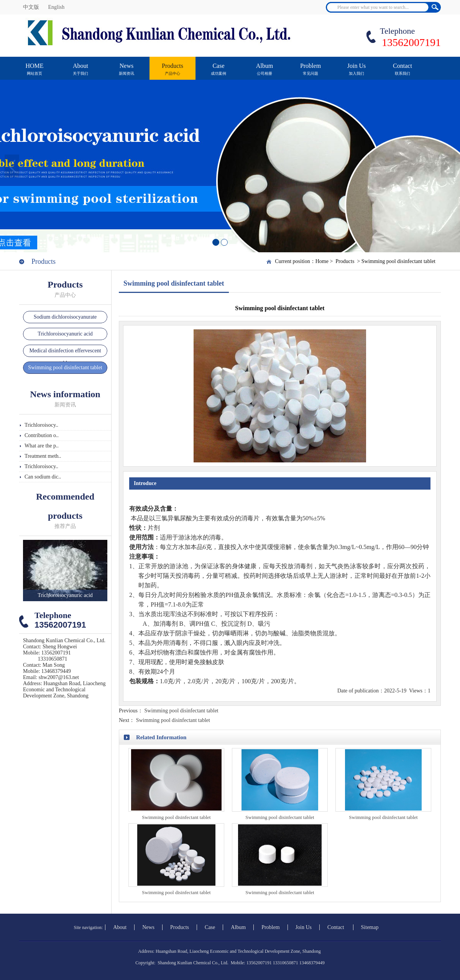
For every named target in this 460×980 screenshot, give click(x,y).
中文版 (32, 7)
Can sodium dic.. (43, 477)
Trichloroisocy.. (41, 425)
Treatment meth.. (43, 456)
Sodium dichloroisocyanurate (65, 317)
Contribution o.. (42, 435)
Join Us (356, 73)
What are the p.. (42, 446)
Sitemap (370, 927)
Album (264, 73)
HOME (34, 73)
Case (219, 73)
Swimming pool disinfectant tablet (398, 261)
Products (172, 73)
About (80, 73)
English (57, 7)
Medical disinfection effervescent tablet (65, 357)
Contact (402, 73)
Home (322, 261)
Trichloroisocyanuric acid (65, 334)
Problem (310, 73)
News (127, 73)
